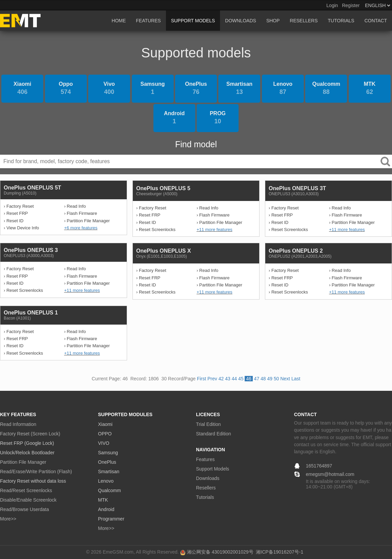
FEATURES (148, 21)
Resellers (206, 488)
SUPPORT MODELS (193, 21)
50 (276, 379)
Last (296, 379)
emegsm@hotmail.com (330, 474)
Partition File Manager (23, 462)
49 (270, 379)
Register (351, 5)
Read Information (18, 424)
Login (332, 5)
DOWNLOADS (241, 21)
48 (263, 379)
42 (221, 379)
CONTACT (376, 21)
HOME (119, 21)
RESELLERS (304, 21)
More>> (8, 519)
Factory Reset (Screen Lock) (30, 434)
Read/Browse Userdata (24, 509)
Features (205, 459)
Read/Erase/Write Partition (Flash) (36, 472)
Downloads (208, 478)
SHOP (273, 21)
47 (257, 379)
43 (228, 379)
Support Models (213, 469)
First (202, 379)
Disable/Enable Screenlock (28, 500)
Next (285, 379)
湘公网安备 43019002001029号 (220, 552)
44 (234, 379)
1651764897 (319, 466)
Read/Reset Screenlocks (26, 490)
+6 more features (81, 228)
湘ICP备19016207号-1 (279, 552)
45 (241, 379)
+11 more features (215, 230)
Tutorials (205, 497)
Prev (212, 379)
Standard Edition (214, 434)
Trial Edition (208, 424)
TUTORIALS (341, 21)
